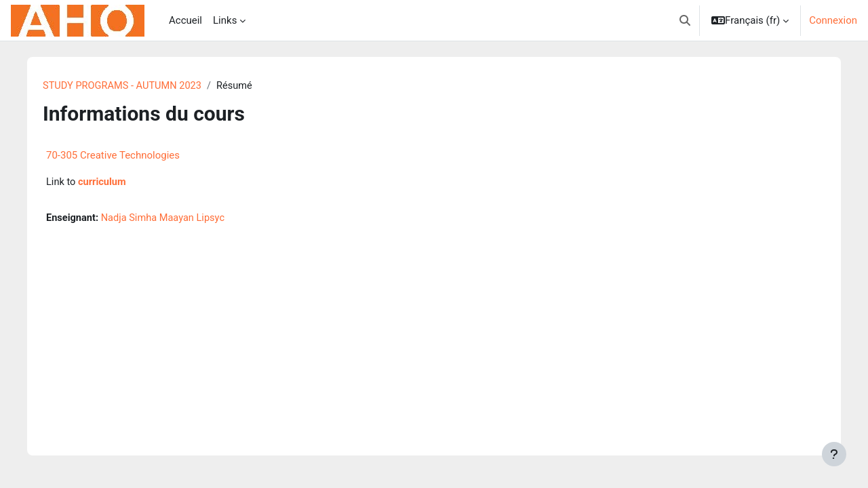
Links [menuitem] (225, 20)
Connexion (833, 20)
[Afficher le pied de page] (834, 454)
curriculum (109, 183)
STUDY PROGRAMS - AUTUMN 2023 (130, 86)
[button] (685, 20)
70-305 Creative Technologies (118, 156)
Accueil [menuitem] (185, 20)
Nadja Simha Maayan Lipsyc (172, 219)
